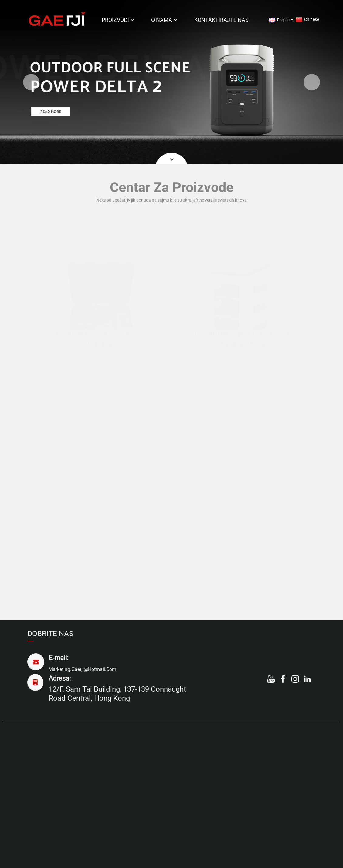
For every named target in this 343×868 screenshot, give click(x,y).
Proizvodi (118, 20)
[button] (31, 82)
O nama (165, 20)
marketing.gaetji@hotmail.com (82, 669)
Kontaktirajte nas (221, 20)
